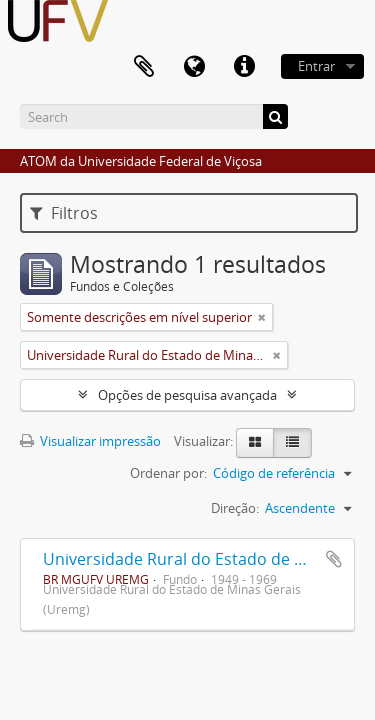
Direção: (235, 508)
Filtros (64, 213)
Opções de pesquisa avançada (187, 395)
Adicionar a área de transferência (334, 559)
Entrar (316, 66)
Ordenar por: (168, 473)
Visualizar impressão (90, 441)
